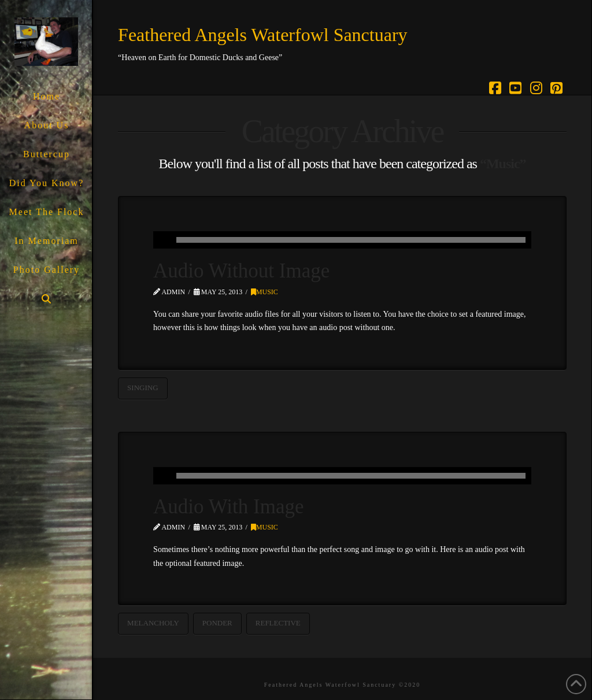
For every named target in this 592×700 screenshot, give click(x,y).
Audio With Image (228, 507)
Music (264, 292)
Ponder (217, 623)
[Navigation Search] (46, 299)
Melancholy (153, 623)
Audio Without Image (241, 271)
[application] (342, 240)
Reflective (278, 623)
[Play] (162, 240)
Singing (143, 388)
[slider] (351, 240)
